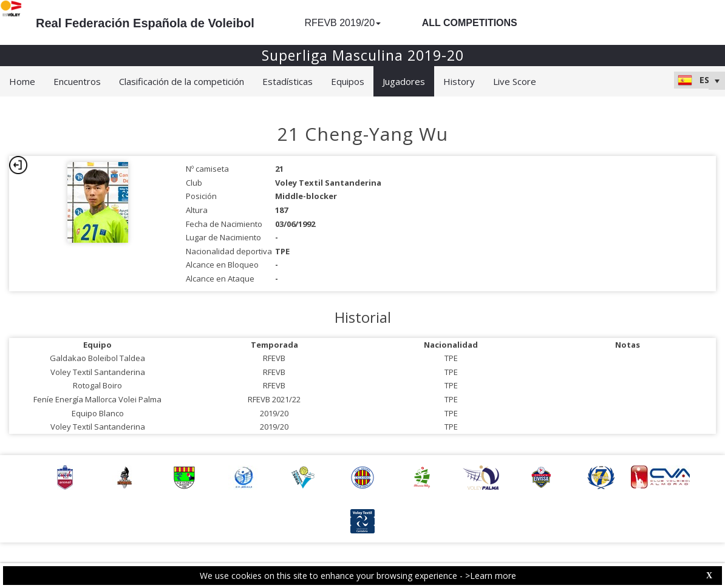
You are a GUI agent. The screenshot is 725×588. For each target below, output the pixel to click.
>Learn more (491, 576)
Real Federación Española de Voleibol (145, 23)
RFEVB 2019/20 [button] (342, 23)
